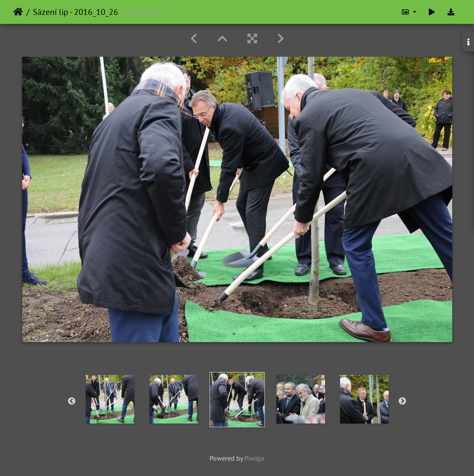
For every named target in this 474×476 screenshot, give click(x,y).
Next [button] (402, 401)
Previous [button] (72, 401)
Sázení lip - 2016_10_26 (76, 12)
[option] (110, 399)
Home (18, 12)
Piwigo (254, 458)
